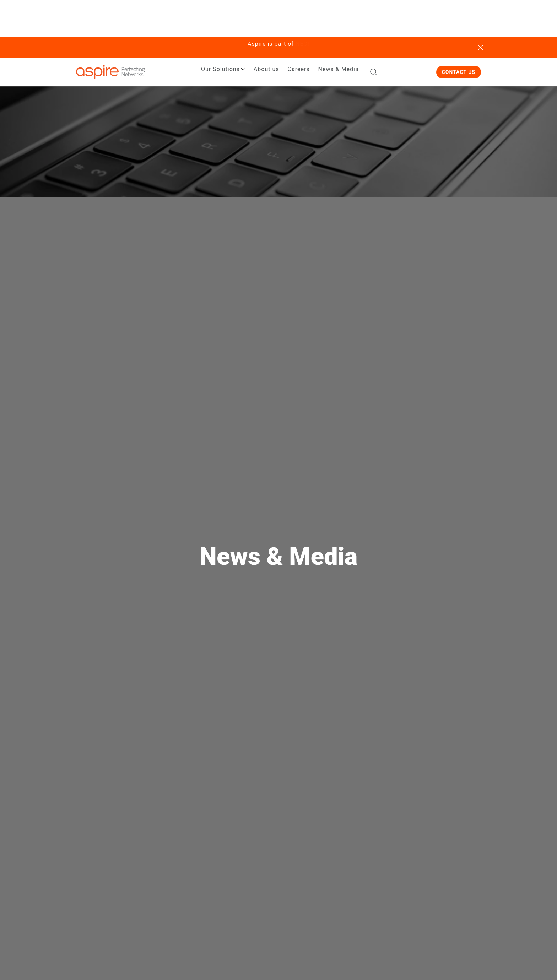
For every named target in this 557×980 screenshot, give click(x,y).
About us (266, 69)
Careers (299, 69)
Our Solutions (220, 69)
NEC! (302, 44)
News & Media (339, 69)
